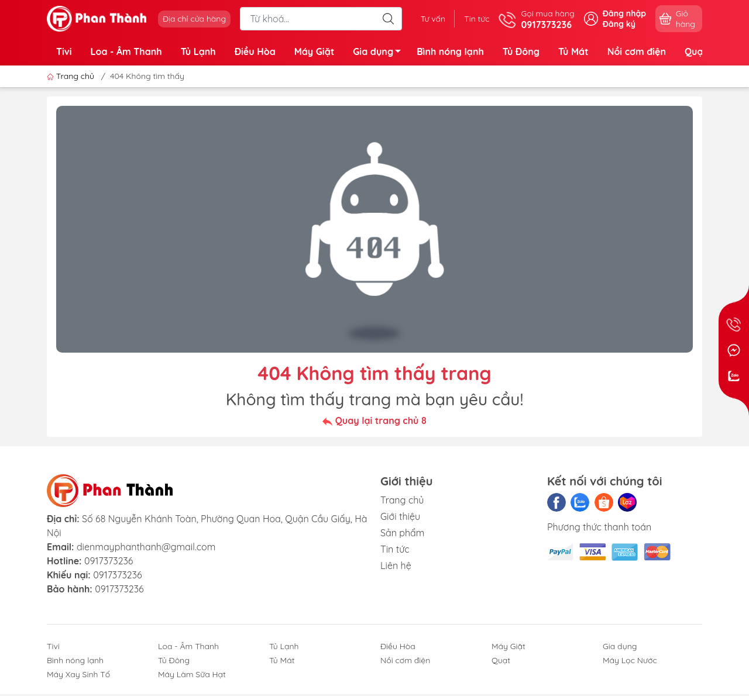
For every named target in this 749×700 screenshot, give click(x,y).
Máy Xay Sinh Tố (78, 674)
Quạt (696, 51)
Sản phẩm (402, 533)
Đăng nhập (624, 13)
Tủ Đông (521, 51)
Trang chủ (72, 76)
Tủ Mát (573, 51)
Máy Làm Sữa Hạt (192, 674)
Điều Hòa (255, 51)
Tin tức (477, 19)
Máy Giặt (315, 51)
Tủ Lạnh (198, 51)
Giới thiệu (400, 516)
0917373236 (109, 561)
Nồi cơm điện (637, 51)
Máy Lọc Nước (630, 660)
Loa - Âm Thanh (126, 51)
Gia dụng (380, 53)
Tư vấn (433, 19)
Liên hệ (396, 565)
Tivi (64, 51)
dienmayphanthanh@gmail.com (146, 547)
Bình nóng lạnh (450, 51)
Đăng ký (619, 24)
